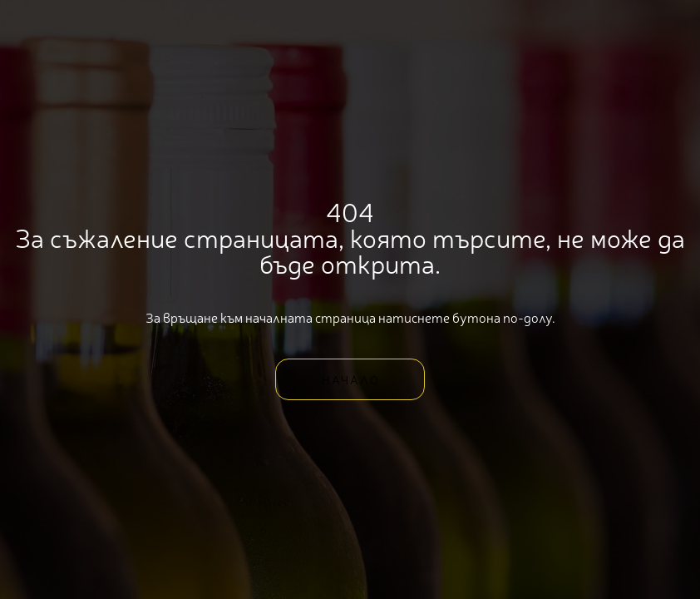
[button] (350, 379)
